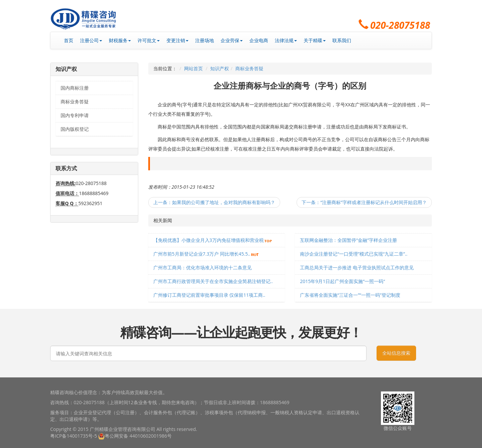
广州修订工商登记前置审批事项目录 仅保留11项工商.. (209, 295)
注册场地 (205, 40)
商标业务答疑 (75, 102)
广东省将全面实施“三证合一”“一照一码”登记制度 (350, 295)
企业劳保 (232, 40)
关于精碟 (315, 40)
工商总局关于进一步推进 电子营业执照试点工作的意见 (357, 267)
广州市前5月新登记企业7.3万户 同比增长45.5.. (202, 254)
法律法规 (286, 40)
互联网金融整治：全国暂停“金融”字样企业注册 (348, 240)
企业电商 (259, 40)
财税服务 (120, 40)
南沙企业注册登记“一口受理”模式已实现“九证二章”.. (354, 254)
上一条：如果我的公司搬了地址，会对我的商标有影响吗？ (214, 202)
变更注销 (177, 40)
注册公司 (91, 40)
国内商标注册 (75, 88)
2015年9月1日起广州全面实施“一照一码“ (342, 281)
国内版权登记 (75, 129)
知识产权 (220, 68)
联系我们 (342, 40)
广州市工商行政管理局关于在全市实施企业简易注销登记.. (213, 281)
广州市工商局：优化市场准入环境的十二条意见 (203, 267)
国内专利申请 (75, 115)
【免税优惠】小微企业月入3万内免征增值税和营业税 (209, 240)
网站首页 (193, 68)
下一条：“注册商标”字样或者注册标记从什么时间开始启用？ (364, 202)
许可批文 (149, 40)
